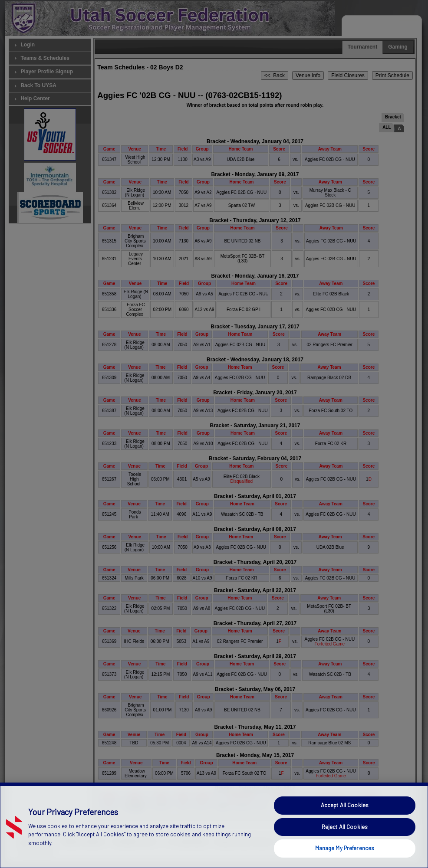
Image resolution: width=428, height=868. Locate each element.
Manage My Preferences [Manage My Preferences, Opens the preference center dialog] (345, 848)
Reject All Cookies (345, 827)
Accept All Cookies (345, 805)
